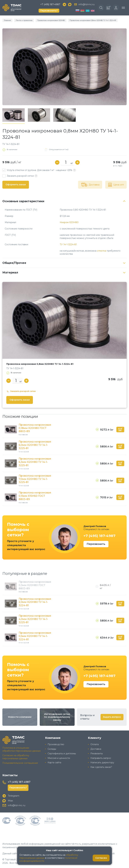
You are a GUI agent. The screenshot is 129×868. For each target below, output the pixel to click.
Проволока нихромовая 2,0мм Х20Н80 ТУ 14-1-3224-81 (35, 602)
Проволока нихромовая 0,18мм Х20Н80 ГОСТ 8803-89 (35, 428)
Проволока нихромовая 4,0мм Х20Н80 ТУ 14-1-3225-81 (35, 619)
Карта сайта (54, 762)
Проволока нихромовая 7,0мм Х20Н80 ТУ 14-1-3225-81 (35, 479)
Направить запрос (101, 758)
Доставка (96, 749)
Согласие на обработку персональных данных (16, 757)
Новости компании (20, 717)
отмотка (102, 251)
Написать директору (102, 762)
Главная (7, 20)
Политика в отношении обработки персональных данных (21, 749)
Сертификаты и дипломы (62, 754)
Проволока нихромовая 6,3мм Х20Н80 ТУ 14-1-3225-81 (35, 462)
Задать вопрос (112, 717)
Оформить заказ (16, 185)
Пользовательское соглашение (20, 763)
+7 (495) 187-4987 (50, 4)
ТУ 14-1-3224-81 (68, 244)
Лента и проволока (24, 20)
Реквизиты (97, 754)
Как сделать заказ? (101, 767)
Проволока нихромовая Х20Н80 (51, 20)
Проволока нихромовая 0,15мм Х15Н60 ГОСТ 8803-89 (35, 496)
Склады (52, 749)
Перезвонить (96, 544)
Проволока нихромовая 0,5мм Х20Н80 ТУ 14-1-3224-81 (35, 636)
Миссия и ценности (59, 758)
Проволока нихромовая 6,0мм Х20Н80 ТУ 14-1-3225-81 (35, 445)
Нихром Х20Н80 (69, 222)
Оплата (95, 744)
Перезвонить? (49, 11)
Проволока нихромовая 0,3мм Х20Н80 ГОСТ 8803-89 (35, 585)
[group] (64, 67)
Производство (56, 744)
